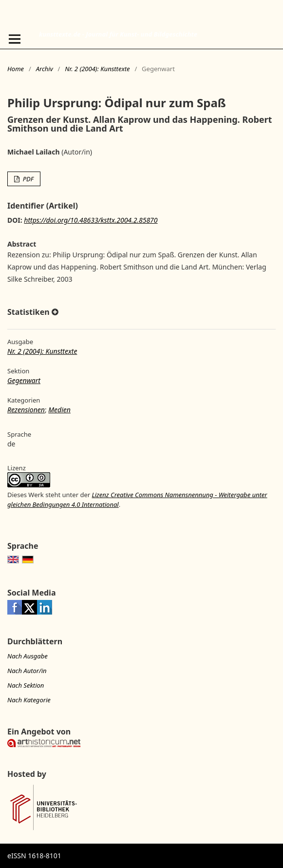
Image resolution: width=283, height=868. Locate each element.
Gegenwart (24, 380)
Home (16, 69)
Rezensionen (26, 410)
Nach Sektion (26, 685)
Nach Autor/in (27, 671)
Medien (59, 410)
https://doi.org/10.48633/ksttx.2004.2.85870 (91, 220)
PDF (27, 179)
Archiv (45, 69)
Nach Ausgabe (28, 656)
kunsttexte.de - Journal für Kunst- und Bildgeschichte (118, 34)
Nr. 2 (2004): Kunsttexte (97, 69)
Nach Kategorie (29, 700)
